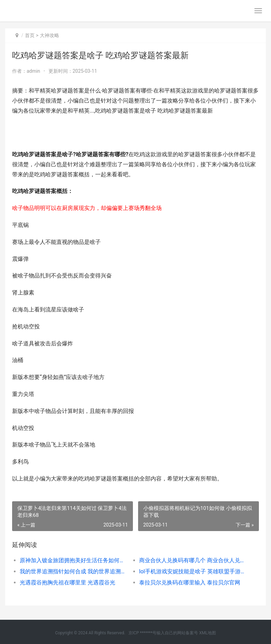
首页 (30, 35)
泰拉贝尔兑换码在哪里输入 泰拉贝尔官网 (190, 583)
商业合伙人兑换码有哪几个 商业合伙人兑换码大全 (193, 560)
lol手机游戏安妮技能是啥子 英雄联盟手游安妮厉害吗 (193, 571)
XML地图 (207, 633)
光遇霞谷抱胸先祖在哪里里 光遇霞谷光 (67, 583)
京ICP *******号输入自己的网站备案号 (163, 633)
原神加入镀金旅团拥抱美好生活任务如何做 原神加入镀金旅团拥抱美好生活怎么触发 (73, 560)
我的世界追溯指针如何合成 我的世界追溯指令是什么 (73, 571)
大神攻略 (49, 35)
